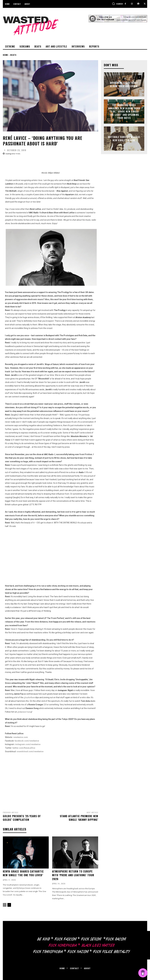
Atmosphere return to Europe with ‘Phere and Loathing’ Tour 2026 (73, 875)
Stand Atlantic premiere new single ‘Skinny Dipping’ (79, 818)
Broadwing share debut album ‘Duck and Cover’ (124, 84)
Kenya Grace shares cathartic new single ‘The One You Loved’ (23, 873)
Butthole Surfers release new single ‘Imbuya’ (124, 139)
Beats (13, 55)
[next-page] (9, 904)
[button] (117, 4)
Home (6, 55)
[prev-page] (5, 904)
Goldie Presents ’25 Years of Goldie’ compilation (22, 818)
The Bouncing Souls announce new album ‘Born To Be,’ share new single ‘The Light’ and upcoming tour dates (124, 111)
